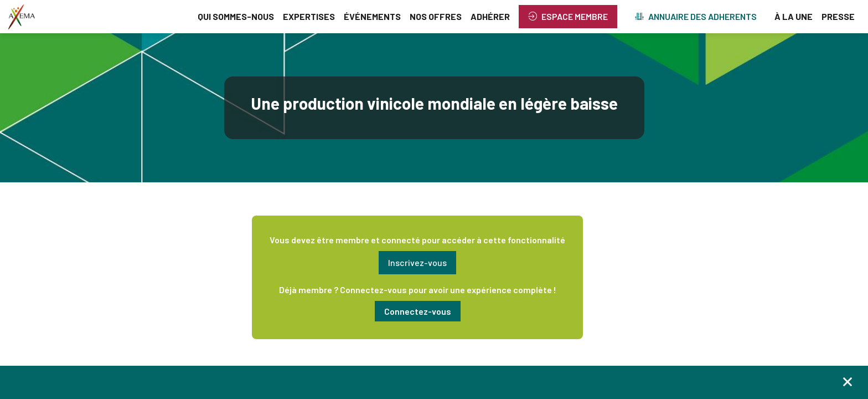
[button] (568, 17)
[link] (236, 17)
